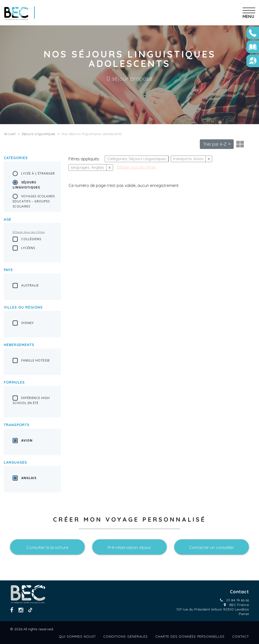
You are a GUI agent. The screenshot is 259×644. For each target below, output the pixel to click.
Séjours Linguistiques (38, 134)
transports (17, 425)
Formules (14, 382)
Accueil (9, 134)
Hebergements (19, 345)
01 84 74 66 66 (238, 600)
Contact (241, 636)
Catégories (16, 158)
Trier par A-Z (215, 144)
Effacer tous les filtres (29, 232)
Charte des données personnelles (190, 636)
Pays (8, 270)
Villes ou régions (23, 307)
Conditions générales (125, 636)
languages (15, 462)
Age (8, 219)
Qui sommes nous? (77, 636)
